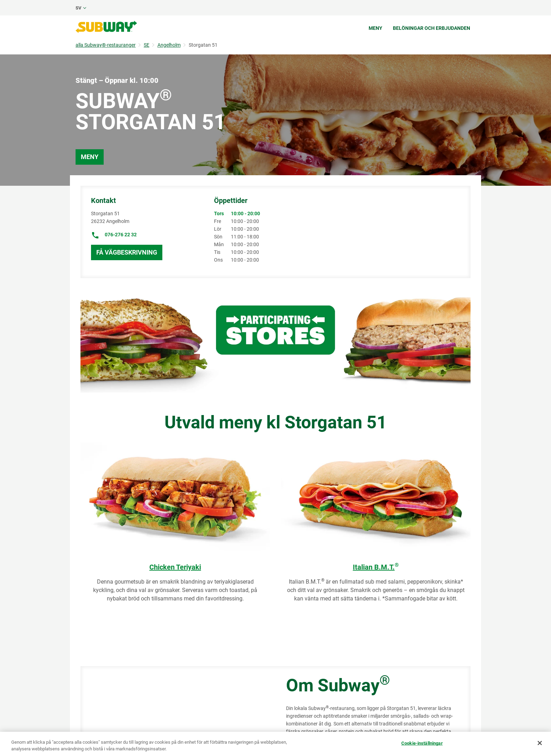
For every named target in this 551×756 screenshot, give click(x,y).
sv (79, 8)
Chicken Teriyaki (175, 567)
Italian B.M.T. (376, 567)
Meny (375, 28)
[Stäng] (540, 743)
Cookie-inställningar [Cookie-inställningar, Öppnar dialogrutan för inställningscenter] (422, 743)
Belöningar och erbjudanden (432, 28)
